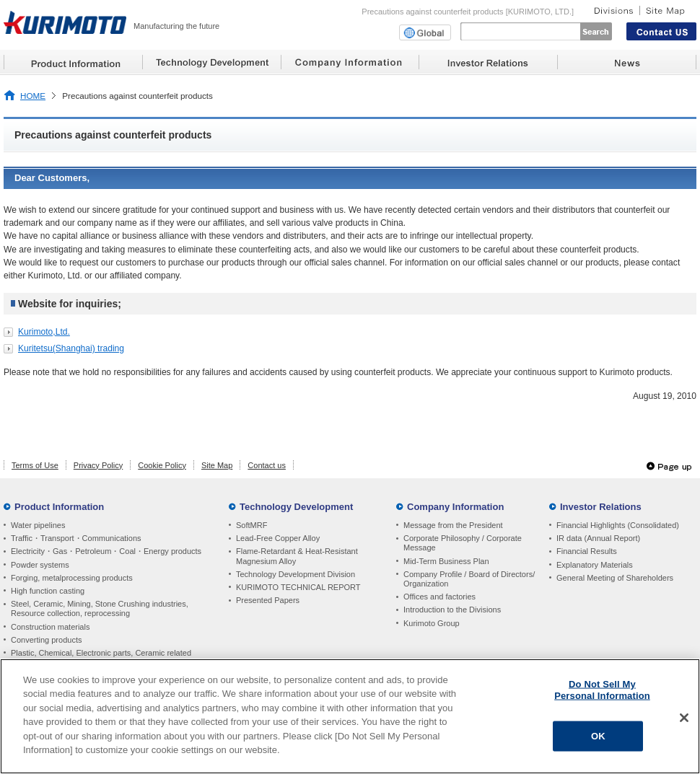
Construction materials (50, 627)
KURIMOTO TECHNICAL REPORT (298, 587)
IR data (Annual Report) (598, 538)
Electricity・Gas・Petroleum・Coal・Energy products (106, 551)
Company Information (455, 507)
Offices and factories (439, 597)
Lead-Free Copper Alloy (278, 538)
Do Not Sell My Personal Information (602, 690)
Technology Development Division (296, 574)
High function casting (48, 591)
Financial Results (587, 551)
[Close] (684, 718)
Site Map (217, 465)
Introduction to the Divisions (452, 610)
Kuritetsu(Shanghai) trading (71, 348)
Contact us (267, 465)
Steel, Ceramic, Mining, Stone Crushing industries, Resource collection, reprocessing (100, 608)
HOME (33, 96)
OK (598, 736)
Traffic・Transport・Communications (76, 538)
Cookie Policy (162, 465)
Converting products (46, 640)
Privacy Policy (98, 465)
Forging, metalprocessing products (72, 578)
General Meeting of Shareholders (615, 578)
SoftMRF (251, 525)
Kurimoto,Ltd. (44, 332)
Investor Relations (601, 507)
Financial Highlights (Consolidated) (618, 525)
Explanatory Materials (595, 565)
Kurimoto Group (432, 623)
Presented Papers (268, 600)
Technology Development (296, 507)
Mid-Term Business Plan (446, 561)
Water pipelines (38, 525)
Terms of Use (35, 465)
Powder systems (40, 565)
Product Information (59, 507)
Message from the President (453, 525)
